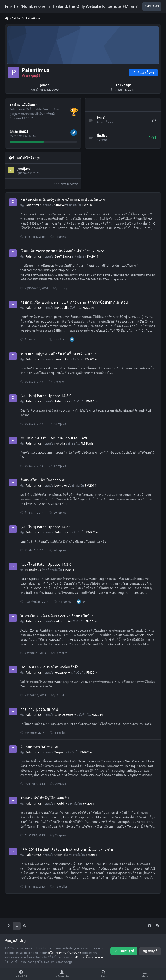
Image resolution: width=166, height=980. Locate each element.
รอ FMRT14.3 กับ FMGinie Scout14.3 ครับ (54, 438)
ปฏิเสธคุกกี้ (150, 951)
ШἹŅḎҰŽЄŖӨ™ (65, 715)
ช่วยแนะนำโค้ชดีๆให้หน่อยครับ (45, 798)
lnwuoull (61, 308)
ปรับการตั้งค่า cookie (89, 957)
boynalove (62, 485)
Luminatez (62, 359)
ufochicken (62, 855)
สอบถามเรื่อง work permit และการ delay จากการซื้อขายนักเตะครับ (74, 302)
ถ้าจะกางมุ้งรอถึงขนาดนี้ (39, 709)
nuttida (60, 443)
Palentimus (33, 205)
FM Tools (87, 443)
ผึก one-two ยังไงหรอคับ (40, 747)
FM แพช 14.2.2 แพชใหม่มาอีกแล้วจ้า (49, 667)
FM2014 (93, 256)
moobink (61, 803)
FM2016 (87, 205)
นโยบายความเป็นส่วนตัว (65, 953)
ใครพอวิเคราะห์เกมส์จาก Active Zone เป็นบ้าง (57, 616)
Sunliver (60, 205)
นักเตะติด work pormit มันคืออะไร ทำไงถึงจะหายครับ (63, 251)
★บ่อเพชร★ (63, 672)
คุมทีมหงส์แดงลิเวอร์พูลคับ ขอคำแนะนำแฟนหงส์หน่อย (63, 199)
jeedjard (24, 169)
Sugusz (60, 752)
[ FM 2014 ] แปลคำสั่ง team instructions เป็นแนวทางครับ (67, 849)
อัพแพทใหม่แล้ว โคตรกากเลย (43, 480)
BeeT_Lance (63, 256)
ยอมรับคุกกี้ (124, 951)
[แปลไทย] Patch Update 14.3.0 (46, 396)
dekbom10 (62, 621)
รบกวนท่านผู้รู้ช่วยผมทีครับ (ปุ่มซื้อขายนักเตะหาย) (59, 354)
